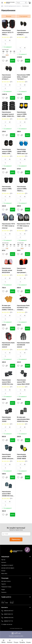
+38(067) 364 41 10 (7, 614)
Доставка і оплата (6, 581)
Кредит (3, 590)
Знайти (26, 3)
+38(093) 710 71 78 (7, 621)
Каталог (3, 571)
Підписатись (16, 539)
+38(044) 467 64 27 (7, 611)
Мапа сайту (4, 573)
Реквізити (4, 592)
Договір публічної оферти (8, 568)
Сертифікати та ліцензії (7, 565)
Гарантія (3, 584)
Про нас (3, 560)
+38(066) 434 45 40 (7, 618)
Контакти (4, 562)
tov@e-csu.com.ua (7, 624)
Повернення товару (6, 587)
